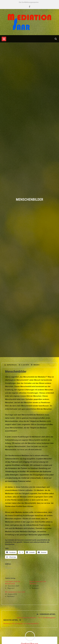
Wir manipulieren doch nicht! (15, 597)
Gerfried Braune (12, 370)
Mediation (37, 370)
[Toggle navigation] (4, 39)
